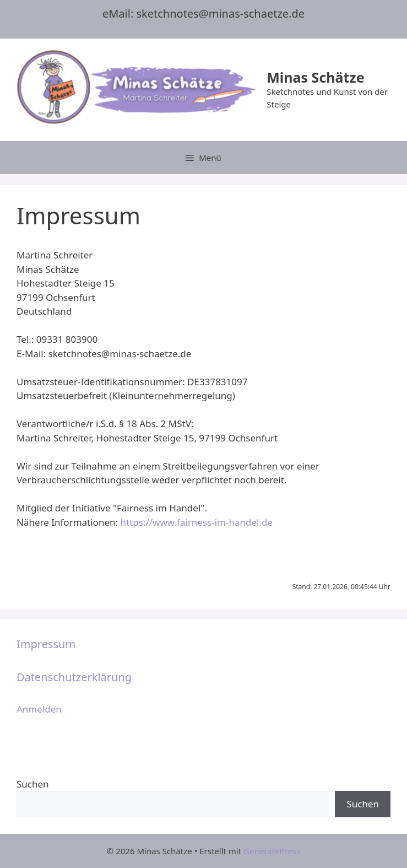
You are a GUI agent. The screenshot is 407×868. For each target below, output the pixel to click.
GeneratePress (272, 851)
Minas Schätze (315, 77)
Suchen (33, 784)
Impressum (46, 644)
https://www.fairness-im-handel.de (196, 522)
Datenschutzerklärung (74, 677)
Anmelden (39, 709)
